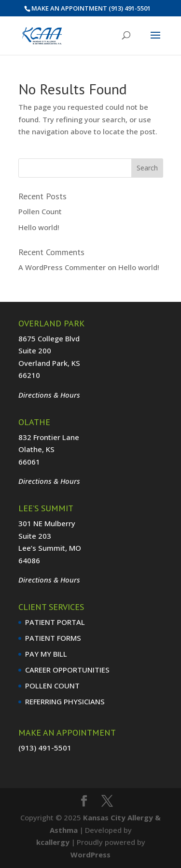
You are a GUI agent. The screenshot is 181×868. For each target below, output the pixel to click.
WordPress (90, 855)
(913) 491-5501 (130, 8)
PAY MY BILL (46, 654)
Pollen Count (40, 211)
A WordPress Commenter (62, 267)
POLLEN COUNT (52, 686)
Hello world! (39, 227)
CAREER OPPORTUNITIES (67, 670)
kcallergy (53, 842)
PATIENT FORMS (53, 638)
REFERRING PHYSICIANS (65, 701)
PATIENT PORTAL (55, 622)
